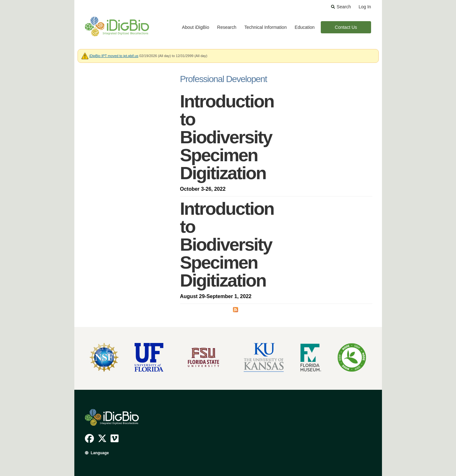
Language (100, 453)
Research (227, 27)
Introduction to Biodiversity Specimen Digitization (227, 137)
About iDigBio (196, 27)
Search (344, 7)
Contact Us (346, 27)
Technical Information (265, 27)
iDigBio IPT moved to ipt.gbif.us (114, 56)
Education (305, 27)
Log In (365, 7)
